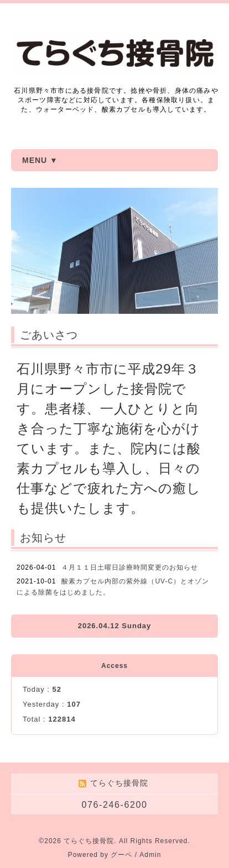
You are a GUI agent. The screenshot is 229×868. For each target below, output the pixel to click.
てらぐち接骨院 (89, 841)
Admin (150, 855)
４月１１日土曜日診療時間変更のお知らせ (130, 567)
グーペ (121, 855)
